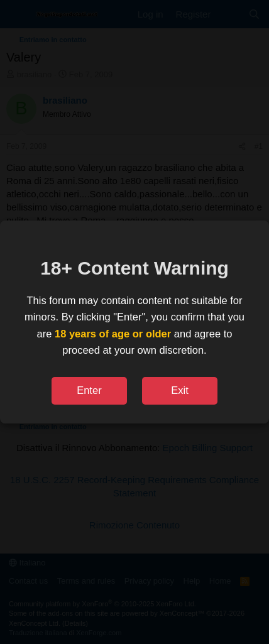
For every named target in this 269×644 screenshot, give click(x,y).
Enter (89, 390)
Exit (180, 390)
